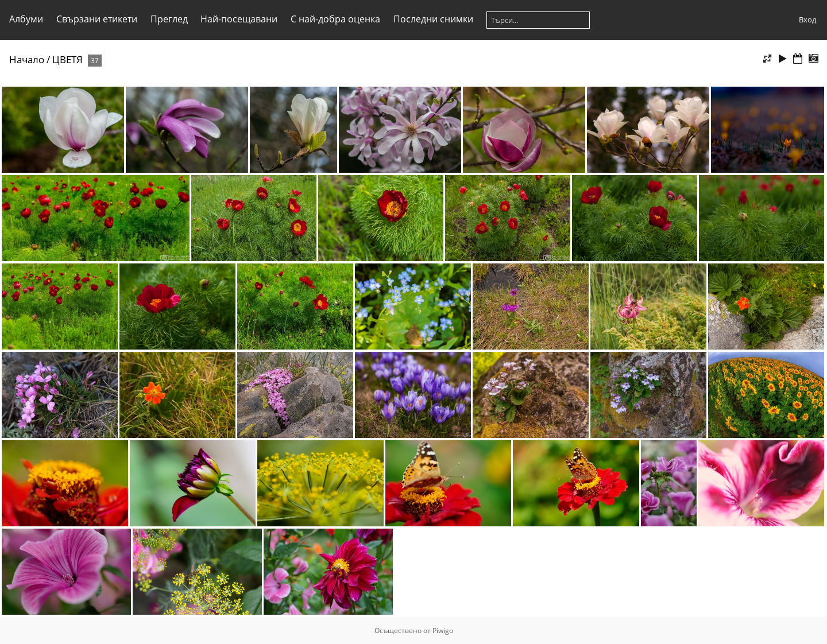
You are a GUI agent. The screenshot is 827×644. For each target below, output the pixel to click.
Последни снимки (433, 19)
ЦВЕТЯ (67, 59)
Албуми (26, 19)
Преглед (169, 19)
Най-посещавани (239, 19)
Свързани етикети (97, 19)
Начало (27, 59)
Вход (807, 20)
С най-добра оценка (335, 19)
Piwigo (443, 631)
